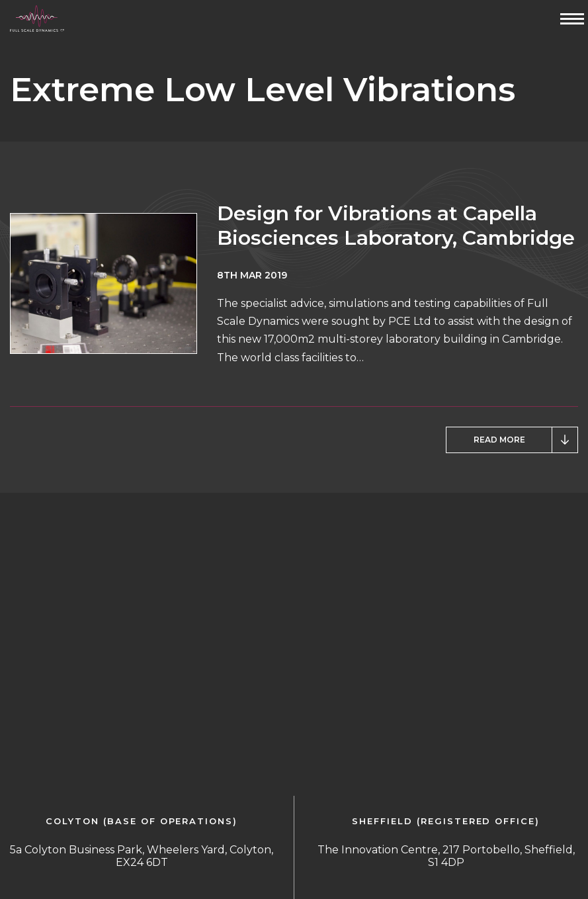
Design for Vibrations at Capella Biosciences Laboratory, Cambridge (396, 226)
